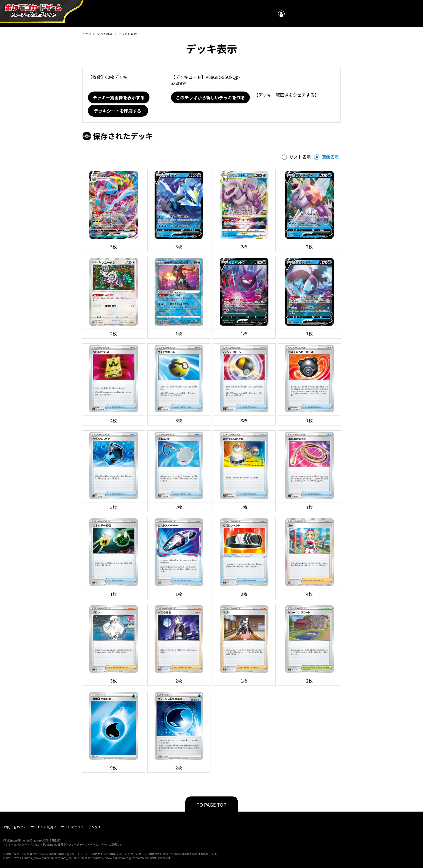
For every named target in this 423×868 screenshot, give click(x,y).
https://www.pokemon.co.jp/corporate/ (121, 858)
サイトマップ (71, 827)
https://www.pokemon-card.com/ (46, 858)
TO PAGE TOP (212, 805)
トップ (87, 34)
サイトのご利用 (42, 827)
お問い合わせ (13, 827)
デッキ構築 (105, 34)
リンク (93, 827)
